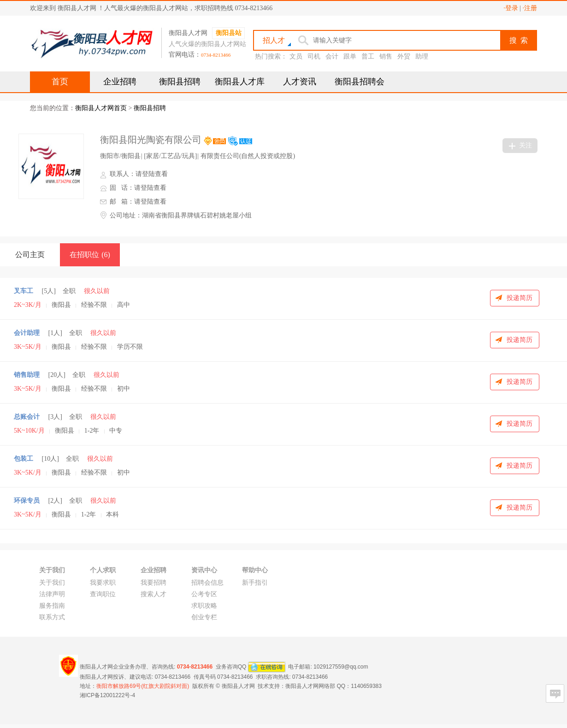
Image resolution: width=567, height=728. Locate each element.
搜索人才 (154, 594)
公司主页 (30, 255)
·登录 (511, 8)
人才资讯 (300, 82)
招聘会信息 (207, 583)
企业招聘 (120, 82)
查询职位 (103, 594)
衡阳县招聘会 (360, 82)
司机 (314, 56)
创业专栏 (204, 617)
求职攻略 (204, 606)
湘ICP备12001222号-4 (107, 695)
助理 (422, 56)
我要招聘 (154, 583)
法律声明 (52, 594)
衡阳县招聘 (180, 82)
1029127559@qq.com (341, 666)
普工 (368, 56)
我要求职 (103, 583)
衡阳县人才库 (240, 82)
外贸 (404, 56)
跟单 (350, 56)
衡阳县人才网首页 (101, 108)
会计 (332, 56)
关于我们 (52, 583)
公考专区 (204, 594)
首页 (60, 82)
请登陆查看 (152, 174)
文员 (296, 56)
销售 (386, 56)
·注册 (530, 8)
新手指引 (255, 583)
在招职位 (90, 255)
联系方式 (52, 617)
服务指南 (52, 606)
